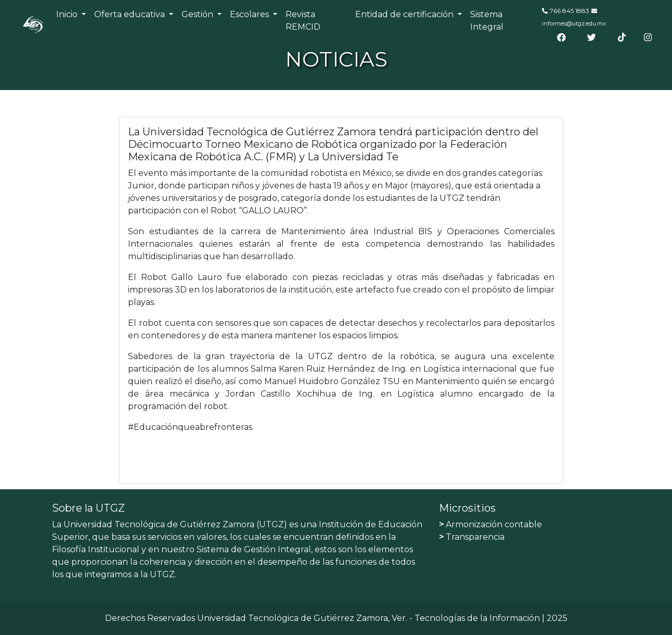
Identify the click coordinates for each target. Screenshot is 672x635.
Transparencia (472, 537)
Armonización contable (490, 524)
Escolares (250, 14)
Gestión (198, 14)
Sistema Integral (487, 21)
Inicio (68, 14)
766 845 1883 (570, 11)
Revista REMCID (303, 21)
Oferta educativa (131, 14)
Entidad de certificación (405, 14)
